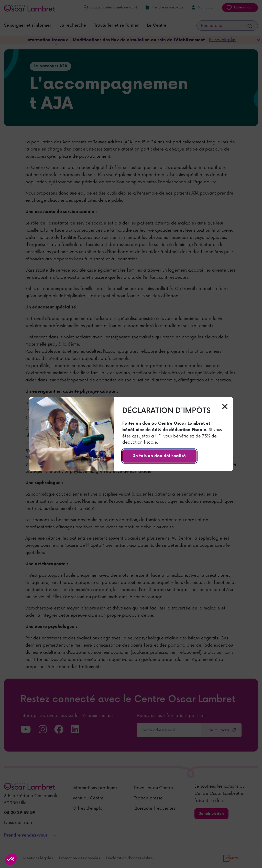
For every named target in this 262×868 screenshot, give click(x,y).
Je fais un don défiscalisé (159, 456)
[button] (11, 859)
